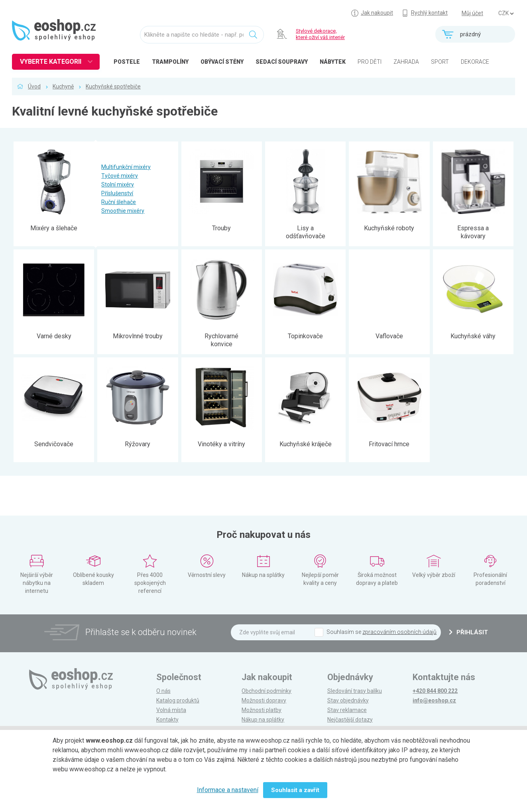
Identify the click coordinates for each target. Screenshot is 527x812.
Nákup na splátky (263, 720)
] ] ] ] (506, 14)
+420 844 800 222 (435, 691)
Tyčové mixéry (120, 176)
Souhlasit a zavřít (295, 790)
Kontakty (167, 720)
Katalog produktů (178, 700)
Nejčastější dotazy (350, 720)
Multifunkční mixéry (126, 167)
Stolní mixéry (118, 184)
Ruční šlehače (119, 202)
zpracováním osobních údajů (399, 632)
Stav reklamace (347, 710)
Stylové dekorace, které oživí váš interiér (320, 34)
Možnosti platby (262, 710)
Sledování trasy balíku (355, 691)
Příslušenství (117, 193)
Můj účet (472, 13)
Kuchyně (63, 86)
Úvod (34, 86)
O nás (163, 691)
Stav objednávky (348, 700)
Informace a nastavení (228, 790)
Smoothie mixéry (123, 211)
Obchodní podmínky (266, 691)
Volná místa (171, 710)
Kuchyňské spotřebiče (113, 86)
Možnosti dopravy (264, 700)
